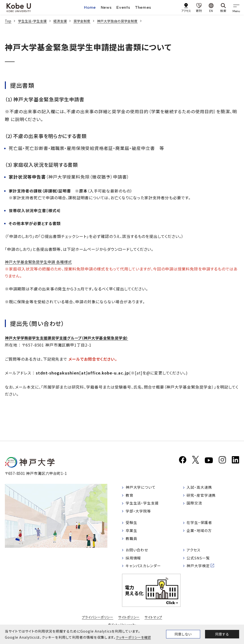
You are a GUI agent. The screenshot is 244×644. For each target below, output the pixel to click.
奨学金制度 (87, 21)
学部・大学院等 (139, 514)
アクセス (194, 554)
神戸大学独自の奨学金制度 (124, 21)
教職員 (132, 542)
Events (123, 7)
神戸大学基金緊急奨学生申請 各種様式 (41, 262)
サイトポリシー (129, 622)
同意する (222, 634)
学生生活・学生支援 (34, 21)
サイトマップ (155, 622)
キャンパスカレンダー (145, 570)
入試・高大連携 (201, 489)
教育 (130, 497)
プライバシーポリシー (96, 622)
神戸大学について (142, 489)
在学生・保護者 (201, 525)
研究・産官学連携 (203, 497)
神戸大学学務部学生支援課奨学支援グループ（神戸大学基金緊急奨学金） (71, 338)
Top (9, 21)
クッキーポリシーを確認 (134, 637)
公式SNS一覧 (200, 562)
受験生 (132, 525)
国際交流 (195, 505)
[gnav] (237, 7)
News (106, 7)
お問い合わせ (138, 554)
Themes (144, 7)
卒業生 (132, 534)
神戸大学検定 (199, 570)
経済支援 (64, 21)
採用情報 (134, 562)
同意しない (183, 634)
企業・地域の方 (200, 534)
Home (90, 7)
